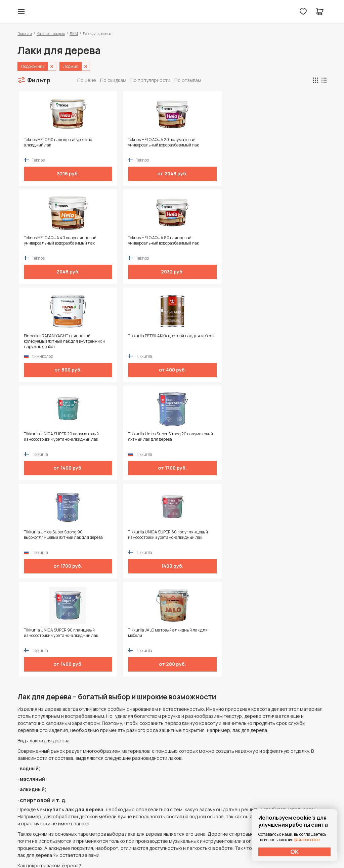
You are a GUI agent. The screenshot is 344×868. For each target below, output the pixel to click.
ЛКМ (74, 33)
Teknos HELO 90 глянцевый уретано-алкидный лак (48, 142)
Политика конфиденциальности (296, 774)
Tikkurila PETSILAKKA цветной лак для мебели (127, 241)
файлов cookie (307, 840)
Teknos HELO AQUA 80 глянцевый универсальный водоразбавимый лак (285, 145)
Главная (25, 33)
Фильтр (39, 80)
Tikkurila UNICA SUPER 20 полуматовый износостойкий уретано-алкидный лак (204, 243)
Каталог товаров (51, 33)
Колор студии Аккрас (172, 12)
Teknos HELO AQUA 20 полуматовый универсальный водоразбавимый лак (128, 145)
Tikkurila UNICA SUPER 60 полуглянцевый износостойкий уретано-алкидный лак (130, 341)
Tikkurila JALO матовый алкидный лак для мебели (279, 339)
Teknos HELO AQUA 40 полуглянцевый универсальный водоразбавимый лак (207, 145)
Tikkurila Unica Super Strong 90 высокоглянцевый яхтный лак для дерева (52, 341)
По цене (87, 80)
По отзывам (188, 80)
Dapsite (189, 847)
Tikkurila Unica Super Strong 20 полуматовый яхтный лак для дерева (283, 243)
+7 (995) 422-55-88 (46, 774)
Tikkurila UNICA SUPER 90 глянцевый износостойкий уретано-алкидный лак (202, 341)
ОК (295, 852)
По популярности (150, 80)
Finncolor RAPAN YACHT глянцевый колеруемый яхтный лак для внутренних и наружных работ (54, 243)
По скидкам (113, 80)
